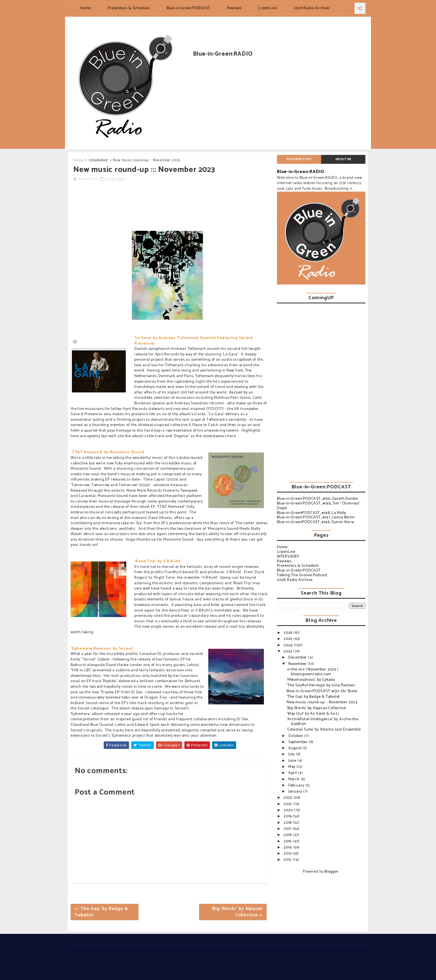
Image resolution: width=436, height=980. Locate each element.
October (296, 736)
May (292, 767)
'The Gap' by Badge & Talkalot (313, 697)
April (293, 773)
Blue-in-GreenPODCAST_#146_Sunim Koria (315, 522)
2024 (289, 645)
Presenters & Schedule (129, 8)
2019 (288, 816)
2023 (288, 651)
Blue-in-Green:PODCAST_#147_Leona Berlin (316, 517)
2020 (289, 810)
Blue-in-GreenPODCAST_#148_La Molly (312, 513)
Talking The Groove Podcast (302, 575)
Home (86, 8)
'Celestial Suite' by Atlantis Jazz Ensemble (324, 730)
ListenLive (267, 8)
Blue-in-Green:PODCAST (188, 8)
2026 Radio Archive (311, 8)
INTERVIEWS (288, 557)
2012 (288, 860)
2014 (288, 847)
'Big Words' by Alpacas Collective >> (237, 912)
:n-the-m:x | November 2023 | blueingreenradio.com (312, 672)
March (295, 779)
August (296, 748)
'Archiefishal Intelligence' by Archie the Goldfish (323, 722)
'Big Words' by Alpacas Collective (316, 708)
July (292, 754)
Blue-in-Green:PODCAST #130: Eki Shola (322, 691)
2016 (288, 835)
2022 (289, 798)
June (293, 761)
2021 (288, 804)
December (298, 658)
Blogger (332, 872)
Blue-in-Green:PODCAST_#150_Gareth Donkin (318, 499)
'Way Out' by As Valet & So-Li (313, 714)
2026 (289, 633)
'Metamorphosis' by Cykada (311, 680)
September (299, 742)
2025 (288, 639)
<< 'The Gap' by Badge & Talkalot (101, 912)
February (297, 785)
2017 (288, 829)
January (296, 792)
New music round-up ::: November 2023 (322, 702)
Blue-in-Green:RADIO (301, 172)
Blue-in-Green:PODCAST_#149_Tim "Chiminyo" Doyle (319, 506)
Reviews (234, 8)
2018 (288, 823)
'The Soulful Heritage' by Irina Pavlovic (321, 685)
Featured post (299, 159)
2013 (288, 854)
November (298, 664)
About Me (343, 159)
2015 (288, 841)
